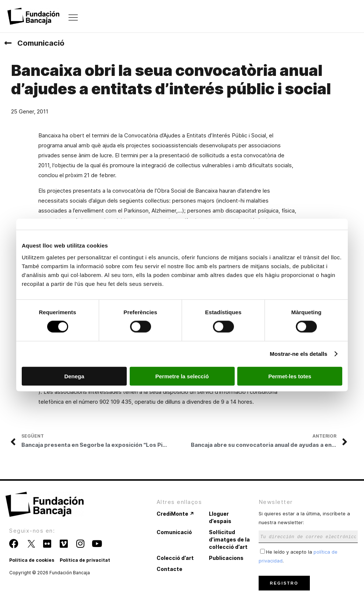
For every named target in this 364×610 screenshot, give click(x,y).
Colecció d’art (175, 558)
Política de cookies (32, 560)
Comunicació (41, 43)
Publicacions (226, 558)
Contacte (169, 569)
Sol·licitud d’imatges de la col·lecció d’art (229, 539)
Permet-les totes (290, 376)
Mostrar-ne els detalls (298, 354)
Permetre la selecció (182, 376)
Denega (74, 376)
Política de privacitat (85, 560)
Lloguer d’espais (220, 517)
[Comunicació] (8, 43)
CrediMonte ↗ (175, 514)
